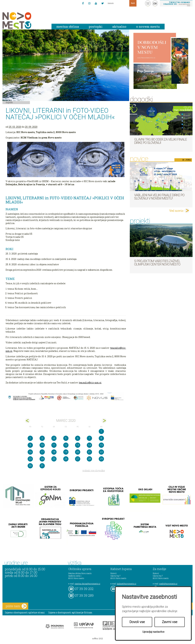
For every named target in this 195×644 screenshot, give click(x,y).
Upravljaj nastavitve (153, 632)
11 (54, 445)
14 (89, 445)
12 (66, 445)
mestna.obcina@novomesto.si (87, 584)
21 (89, 452)
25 (54, 459)
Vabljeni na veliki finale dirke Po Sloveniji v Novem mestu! (159, 197)
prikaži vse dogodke (94, 470)
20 (78, 452)
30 (30, 466)
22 (101, 452)
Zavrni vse (170, 622)
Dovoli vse (137, 622)
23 (30, 459)
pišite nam (16, 606)
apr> (104, 421)
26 (66, 459)
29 (101, 459)
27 (78, 459)
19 (66, 452)
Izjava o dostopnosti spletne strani (25, 612)
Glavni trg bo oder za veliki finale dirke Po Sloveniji (161, 141)
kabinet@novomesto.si (127, 584)
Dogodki (9, 102)
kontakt (148, 3)
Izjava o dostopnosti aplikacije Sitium (70, 612)
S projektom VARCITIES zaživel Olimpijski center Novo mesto (157, 263)
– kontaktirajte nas (177, 4)
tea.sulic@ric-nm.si (90, 383)
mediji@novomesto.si (168, 584)
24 (42, 459)
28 (89, 459)
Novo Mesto (25, 21)
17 (42, 452)
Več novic (176, 211)
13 (78, 445)
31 (42, 466)
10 (42, 445)
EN (155, 3)
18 (54, 452)
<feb (28, 421)
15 (101, 445)
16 (30, 452)
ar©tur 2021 (98, 638)
